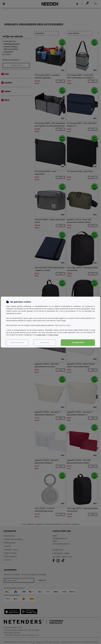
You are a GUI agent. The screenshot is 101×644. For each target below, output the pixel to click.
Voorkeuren (45, 343)
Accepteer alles (78, 343)
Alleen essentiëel (17, 343)
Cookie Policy (41, 335)
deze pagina (66, 325)
